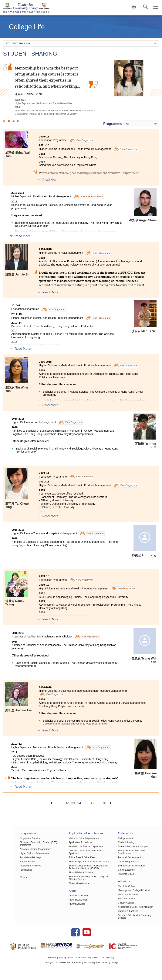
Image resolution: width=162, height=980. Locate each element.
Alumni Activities (67, 904)
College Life (121, 836)
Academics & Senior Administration (131, 907)
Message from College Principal (129, 890)
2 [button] (9, 121)
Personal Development (125, 857)
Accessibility (110, 962)
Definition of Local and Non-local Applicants (81, 853)
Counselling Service (123, 861)
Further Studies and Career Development (134, 853)
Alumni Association (69, 895)
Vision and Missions (123, 894)
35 (86, 803)
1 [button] (4, 121)
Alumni (64, 891)
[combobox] (141, 124)
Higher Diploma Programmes (20, 856)
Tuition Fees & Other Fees (72, 857)
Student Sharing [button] (81, 44)
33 (73, 803)
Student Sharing (121, 845)
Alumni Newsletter (68, 900)
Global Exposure (121, 870)
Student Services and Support (128, 849)
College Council (121, 903)
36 (92, 803)
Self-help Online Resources (127, 866)
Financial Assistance (69, 883)
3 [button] (14, 121)
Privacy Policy (65, 962)
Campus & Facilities (123, 911)
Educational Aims (122, 898)
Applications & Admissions (76, 836)
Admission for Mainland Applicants (76, 849)
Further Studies (13, 864)
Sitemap (50, 962)
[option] (81, 88)
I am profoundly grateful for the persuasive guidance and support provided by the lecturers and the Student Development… (46, 77)
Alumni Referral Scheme (71, 872)
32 (67, 803)
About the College (122, 886)
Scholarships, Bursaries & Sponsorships (79, 861)
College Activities (122, 841)
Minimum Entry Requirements (74, 841)
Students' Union (121, 874)
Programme (113, 124)
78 (104, 803)
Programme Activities (16, 868)
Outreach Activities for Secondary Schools (134, 915)
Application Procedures (71, 845)
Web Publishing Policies (88, 962)
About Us (119, 882)
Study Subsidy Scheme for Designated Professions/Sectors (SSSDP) (78, 867)
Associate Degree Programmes (21, 852)
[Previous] (51, 803)
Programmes (13, 836)
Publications (11, 872)
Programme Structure (16, 841)
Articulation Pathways (16, 860)
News (9, 880)
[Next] (111, 803)
